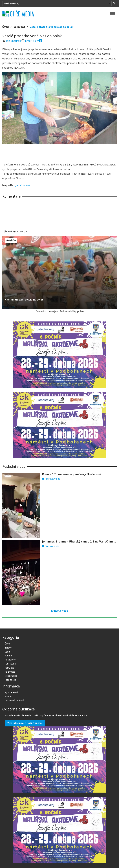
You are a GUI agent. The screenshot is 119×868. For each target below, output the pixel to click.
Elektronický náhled (14, 700)
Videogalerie (11, 676)
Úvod (6, 27)
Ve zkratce (10, 672)
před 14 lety (32, 41)
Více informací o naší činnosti (25, 723)
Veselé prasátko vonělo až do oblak (52, 27)
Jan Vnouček (14, 41)
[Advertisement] (59, 152)
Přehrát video (51, 479)
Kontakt (9, 696)
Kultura (8, 656)
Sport (7, 652)
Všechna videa (59, 611)
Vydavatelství (11, 692)
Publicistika (10, 664)
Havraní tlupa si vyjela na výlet (24, 300)
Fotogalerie (10, 680)
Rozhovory (10, 660)
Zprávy (8, 648)
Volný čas (19, 27)
